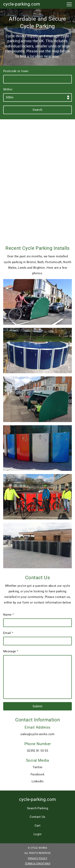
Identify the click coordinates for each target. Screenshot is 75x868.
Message (37, 674)
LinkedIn (37, 781)
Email (37, 638)
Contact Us (37, 817)
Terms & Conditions (37, 864)
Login (37, 834)
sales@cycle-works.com (37, 734)
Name (37, 620)
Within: (37, 95)
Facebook (37, 774)
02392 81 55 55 (37, 751)
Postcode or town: (37, 76)
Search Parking (37, 808)
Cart (37, 826)
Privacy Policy (37, 858)
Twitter (37, 767)
